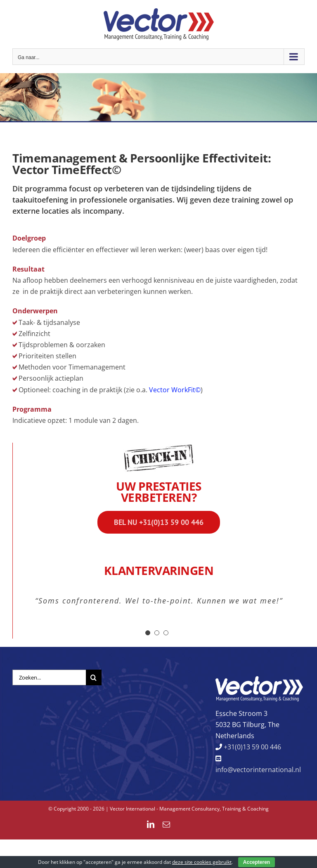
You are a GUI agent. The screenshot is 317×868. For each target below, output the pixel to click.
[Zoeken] (94, 677)
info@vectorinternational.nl (258, 770)
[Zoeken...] (49, 677)
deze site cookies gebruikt (202, 862)
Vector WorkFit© (175, 390)
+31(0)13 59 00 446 (252, 747)
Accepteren (257, 862)
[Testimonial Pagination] (148, 633)
